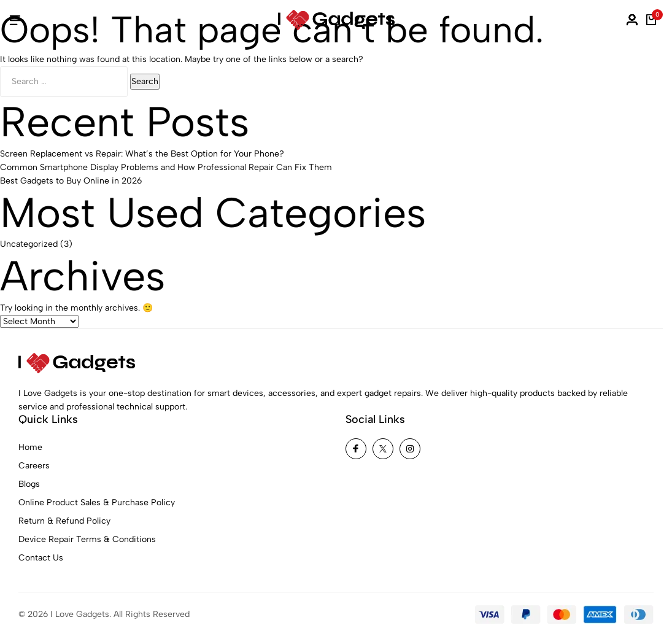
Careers (34, 466)
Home (30, 447)
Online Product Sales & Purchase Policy (97, 502)
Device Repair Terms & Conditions (87, 539)
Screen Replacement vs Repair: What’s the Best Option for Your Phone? (142, 154)
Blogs (29, 484)
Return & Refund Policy (64, 521)
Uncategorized (29, 244)
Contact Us (41, 558)
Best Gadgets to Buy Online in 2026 (71, 181)
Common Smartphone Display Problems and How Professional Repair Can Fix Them (166, 167)
